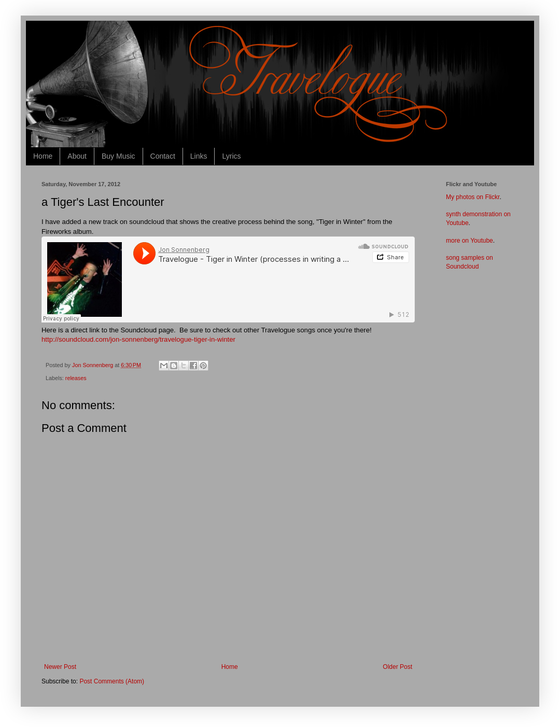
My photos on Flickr (473, 197)
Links (199, 156)
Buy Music (118, 156)
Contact (163, 156)
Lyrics (231, 156)
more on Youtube (470, 241)
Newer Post (60, 667)
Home (43, 156)
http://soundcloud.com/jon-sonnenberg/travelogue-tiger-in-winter (138, 339)
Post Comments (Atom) (112, 681)
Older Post (397, 667)
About (77, 156)
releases (76, 378)
